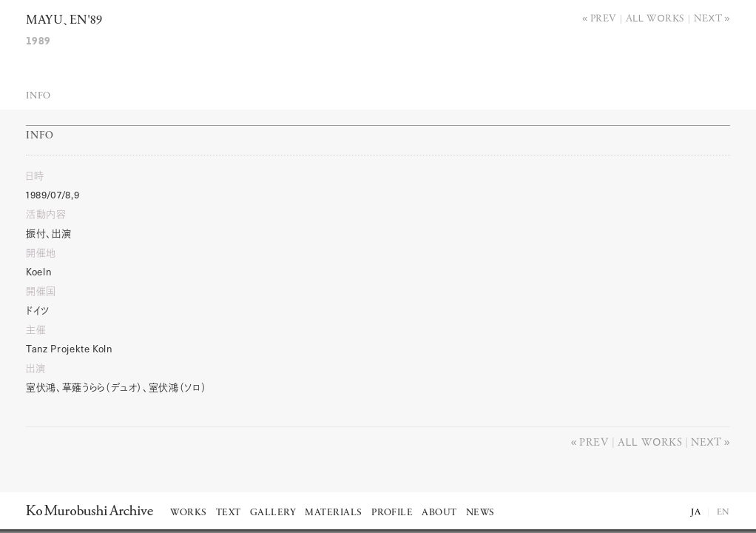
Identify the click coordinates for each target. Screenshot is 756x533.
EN (723, 512)
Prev (604, 17)
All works (655, 17)
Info (38, 96)
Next (708, 17)
